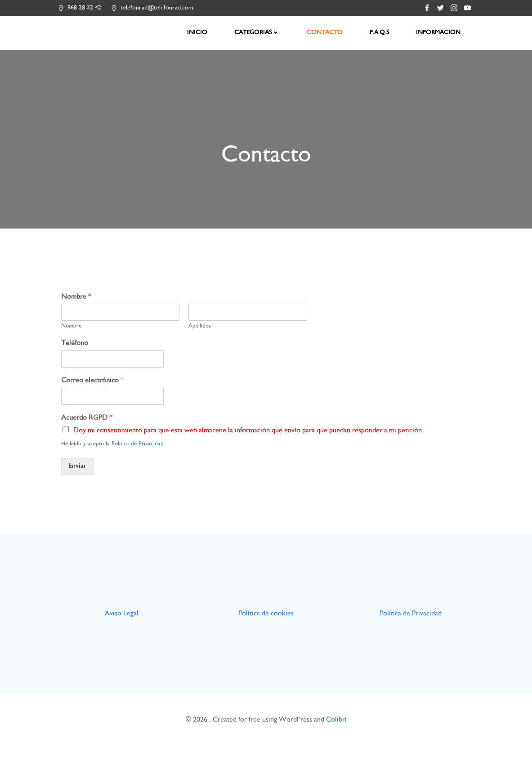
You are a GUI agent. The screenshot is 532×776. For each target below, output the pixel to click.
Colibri (336, 750)
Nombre (79, 307)
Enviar (80, 477)
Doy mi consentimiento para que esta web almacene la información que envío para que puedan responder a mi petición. (251, 441)
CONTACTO (326, 32)
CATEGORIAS (258, 32)
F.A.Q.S (381, 32)
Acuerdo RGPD (89, 428)
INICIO (199, 32)
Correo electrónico (95, 391)
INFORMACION (440, 32)
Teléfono (77, 354)
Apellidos (201, 336)
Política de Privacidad (140, 454)
